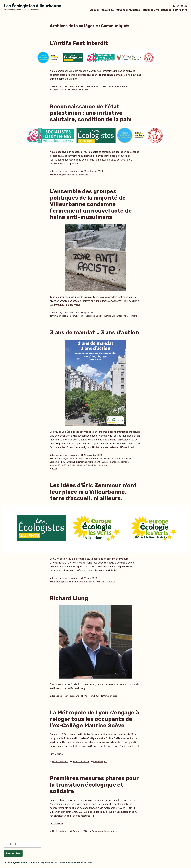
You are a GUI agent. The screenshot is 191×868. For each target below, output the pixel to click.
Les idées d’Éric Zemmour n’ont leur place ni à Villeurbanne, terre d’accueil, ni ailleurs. (93, 492)
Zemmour (110, 581)
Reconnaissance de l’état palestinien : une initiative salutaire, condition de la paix (91, 113)
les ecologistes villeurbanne (66, 86)
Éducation (79, 462)
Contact (166, 10)
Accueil (95, 10)
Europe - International (78, 175)
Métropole (112, 831)
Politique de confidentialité (79, 862)
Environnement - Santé (96, 462)
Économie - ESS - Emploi (62, 462)
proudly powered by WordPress (50, 862)
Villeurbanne (82, 90)
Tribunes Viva (151, 10)
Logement (123, 462)
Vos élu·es (107, 10)
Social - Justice (103, 316)
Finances (113, 462)
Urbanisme (102, 465)
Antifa (55, 90)
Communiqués (112, 86)
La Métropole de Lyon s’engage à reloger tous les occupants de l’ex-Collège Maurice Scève (94, 719)
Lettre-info (180, 10)
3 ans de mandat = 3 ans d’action (94, 332)
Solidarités (117, 316)
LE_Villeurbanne (60, 762)
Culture (124, 86)
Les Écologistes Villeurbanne (33, 6)
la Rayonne (70, 90)
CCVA (102, 581)
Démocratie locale (76, 316)
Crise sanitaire (91, 458)
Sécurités (90, 316)
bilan (55, 469)
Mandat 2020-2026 (59, 465)
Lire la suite (62, 754)
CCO (62, 90)
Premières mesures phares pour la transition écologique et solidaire (94, 785)
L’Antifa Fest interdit (79, 43)
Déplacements (124, 458)
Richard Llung (69, 598)
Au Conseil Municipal (128, 10)
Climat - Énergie (60, 458)
